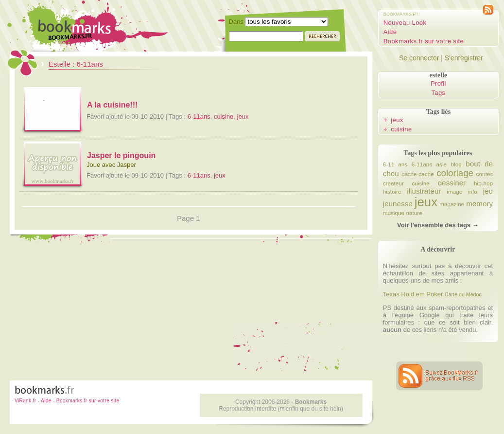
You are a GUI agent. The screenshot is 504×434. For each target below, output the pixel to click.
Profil (438, 83)
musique (394, 213)
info (473, 191)
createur (393, 183)
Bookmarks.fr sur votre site (424, 41)
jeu (488, 191)
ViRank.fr (26, 401)
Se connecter (419, 58)
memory (479, 204)
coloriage (455, 173)
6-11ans (199, 117)
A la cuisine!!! (112, 105)
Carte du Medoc (463, 294)
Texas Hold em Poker (413, 294)
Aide (390, 32)
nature (414, 213)
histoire (392, 191)
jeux (243, 117)
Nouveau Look (405, 23)
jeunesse (398, 204)
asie (442, 164)
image (454, 191)
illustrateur (424, 191)
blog (456, 164)
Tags (438, 93)
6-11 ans (395, 164)
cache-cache (417, 174)
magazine (452, 204)
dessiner (452, 183)
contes (485, 174)
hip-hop (483, 183)
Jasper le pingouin (121, 155)
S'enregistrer (464, 58)
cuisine (224, 117)
